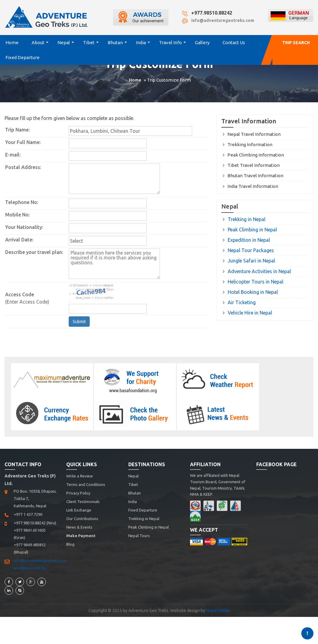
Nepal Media (218, 611)
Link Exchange (79, 510)
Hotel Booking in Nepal (253, 292)
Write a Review (79, 476)
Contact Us (234, 42)
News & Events (79, 527)
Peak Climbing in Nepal (252, 230)
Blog (70, 544)
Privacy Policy (78, 493)
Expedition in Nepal (249, 240)
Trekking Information (250, 144)
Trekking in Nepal (247, 219)
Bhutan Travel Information (255, 176)
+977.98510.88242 (212, 13)
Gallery (202, 42)
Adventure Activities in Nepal (259, 271)
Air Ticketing (242, 302)
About (38, 42)
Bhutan (115, 42)
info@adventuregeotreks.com (223, 20)
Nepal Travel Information (254, 134)
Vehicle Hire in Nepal (250, 313)
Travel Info (170, 42)
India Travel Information (253, 186)
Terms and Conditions (86, 484)
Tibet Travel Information (254, 165)
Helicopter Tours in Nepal (256, 282)
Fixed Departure (22, 57)
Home (12, 42)
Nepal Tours (139, 536)
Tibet (89, 42)
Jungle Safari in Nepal (251, 261)
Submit (79, 322)
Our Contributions (82, 519)
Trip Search (296, 43)
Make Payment (81, 536)
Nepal (64, 42)
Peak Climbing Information (256, 155)
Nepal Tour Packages (251, 250)
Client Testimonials (83, 501)
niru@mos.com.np (30, 568)
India (141, 42)
